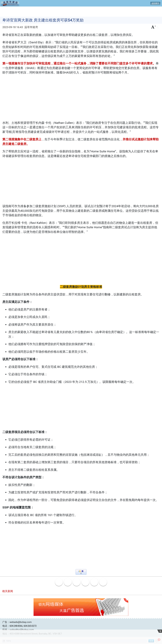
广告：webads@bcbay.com (17, 622)
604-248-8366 (16, 626)
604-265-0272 (30, 626)
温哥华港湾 (31, 27)
